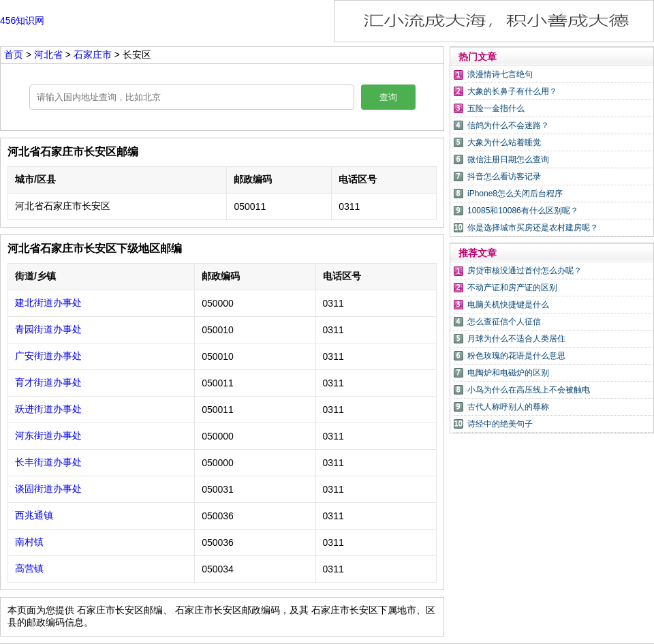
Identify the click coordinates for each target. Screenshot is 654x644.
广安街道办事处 (48, 356)
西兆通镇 (34, 515)
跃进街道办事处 (48, 409)
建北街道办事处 (48, 303)
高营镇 (29, 568)
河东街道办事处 (48, 435)
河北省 (50, 55)
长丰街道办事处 (48, 462)
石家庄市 (94, 55)
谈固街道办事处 (48, 489)
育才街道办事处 (48, 382)
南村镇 (29, 542)
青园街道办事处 (48, 329)
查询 (388, 97)
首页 (14, 55)
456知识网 (22, 20)
